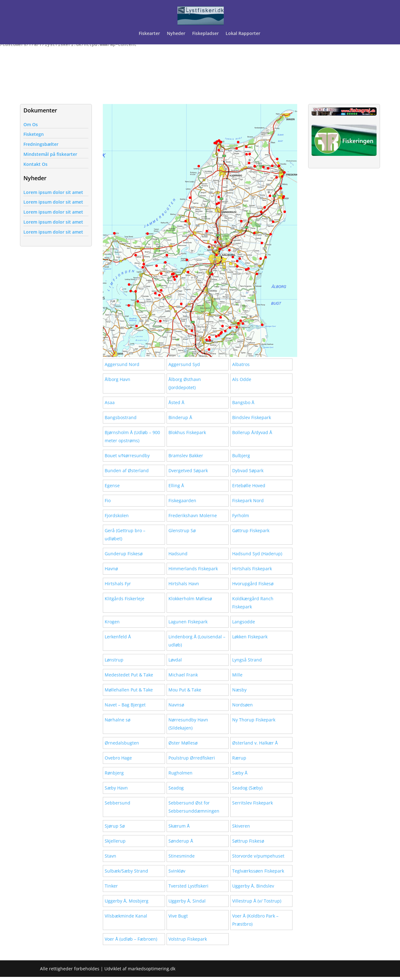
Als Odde (242, 379)
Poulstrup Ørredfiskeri (192, 758)
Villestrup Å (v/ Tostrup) (257, 901)
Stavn (110, 856)
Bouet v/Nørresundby (127, 455)
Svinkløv (177, 871)
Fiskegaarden (182, 500)
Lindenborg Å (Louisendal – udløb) (197, 641)
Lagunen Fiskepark (188, 622)
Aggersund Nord (122, 364)
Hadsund (178, 554)
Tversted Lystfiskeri (188, 886)
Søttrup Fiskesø (248, 841)
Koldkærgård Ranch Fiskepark (253, 603)
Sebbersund (117, 803)
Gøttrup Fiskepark (251, 530)
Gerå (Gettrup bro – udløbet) (125, 535)
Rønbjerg (114, 773)
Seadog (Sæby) (247, 788)
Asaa (110, 402)
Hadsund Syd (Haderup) (257, 554)
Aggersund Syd (184, 364)
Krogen (112, 622)
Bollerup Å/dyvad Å (252, 432)
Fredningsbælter (41, 144)
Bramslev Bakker (186, 455)
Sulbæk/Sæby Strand (126, 871)
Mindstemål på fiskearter (50, 154)
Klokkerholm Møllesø (190, 599)
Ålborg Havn (117, 379)
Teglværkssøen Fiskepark (258, 871)
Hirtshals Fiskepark (252, 569)
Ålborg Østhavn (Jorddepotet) (185, 383)
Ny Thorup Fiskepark (254, 720)
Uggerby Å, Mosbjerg (127, 901)
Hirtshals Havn (184, 584)
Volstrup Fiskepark (188, 939)
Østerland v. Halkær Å (255, 743)
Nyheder (176, 34)
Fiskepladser (205, 34)
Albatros (241, 364)
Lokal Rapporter (244, 34)
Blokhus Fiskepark (187, 432)
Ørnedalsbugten (122, 743)
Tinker (111, 886)
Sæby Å (240, 773)
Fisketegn (34, 134)
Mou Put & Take (185, 690)
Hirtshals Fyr (118, 584)
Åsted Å (176, 402)
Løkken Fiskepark (250, 637)
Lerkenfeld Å (118, 637)
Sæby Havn (116, 788)
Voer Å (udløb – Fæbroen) (131, 939)
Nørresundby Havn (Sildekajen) (188, 724)
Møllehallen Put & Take (129, 690)
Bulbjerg (241, 455)
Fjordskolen (117, 515)
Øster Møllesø (183, 743)
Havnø (111, 569)
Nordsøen (242, 705)
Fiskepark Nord (248, 500)
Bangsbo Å (243, 402)
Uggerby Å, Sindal (187, 901)
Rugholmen (180, 773)
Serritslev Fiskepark (252, 803)
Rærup (239, 758)
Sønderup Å (181, 841)
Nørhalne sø (117, 720)
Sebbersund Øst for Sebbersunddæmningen (194, 807)
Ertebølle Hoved (249, 485)
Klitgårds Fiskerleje (125, 599)
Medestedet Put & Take (129, 675)
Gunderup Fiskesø (124, 554)
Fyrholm (241, 515)
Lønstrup (114, 660)
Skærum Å (179, 826)
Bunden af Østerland (127, 470)
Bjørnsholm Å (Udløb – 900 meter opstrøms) (132, 436)
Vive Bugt (178, 916)
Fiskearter (149, 34)
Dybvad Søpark (248, 470)
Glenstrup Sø (182, 530)
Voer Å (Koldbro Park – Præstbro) (255, 920)
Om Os (31, 124)
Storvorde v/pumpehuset (258, 856)
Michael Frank (183, 675)
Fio (108, 500)
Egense (112, 485)
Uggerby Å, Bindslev (253, 886)
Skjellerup (115, 841)
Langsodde (244, 622)
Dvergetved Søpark (188, 470)
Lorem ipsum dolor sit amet (53, 192)
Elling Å (176, 485)
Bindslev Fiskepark (252, 417)
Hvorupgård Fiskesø (253, 584)
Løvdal (175, 660)
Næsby (239, 690)
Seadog (176, 788)
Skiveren (241, 826)
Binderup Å (180, 417)
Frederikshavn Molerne (193, 515)
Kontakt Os (35, 164)
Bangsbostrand (121, 417)
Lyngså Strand (247, 660)
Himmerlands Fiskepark (193, 569)
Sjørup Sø (115, 826)
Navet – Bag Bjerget (125, 705)
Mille (237, 675)
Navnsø (176, 705)
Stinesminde (182, 856)
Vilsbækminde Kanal (126, 916)
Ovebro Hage (118, 758)
